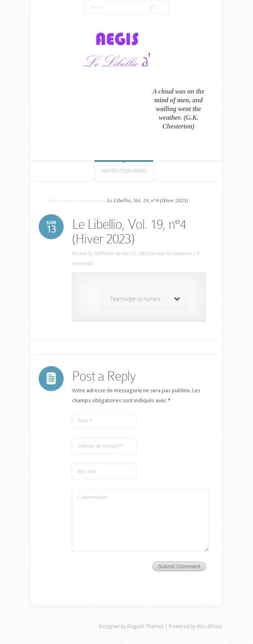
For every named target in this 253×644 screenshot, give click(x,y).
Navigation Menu (124, 171)
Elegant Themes (145, 627)
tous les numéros (83, 200)
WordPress (210, 627)
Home (53, 200)
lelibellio (104, 253)
